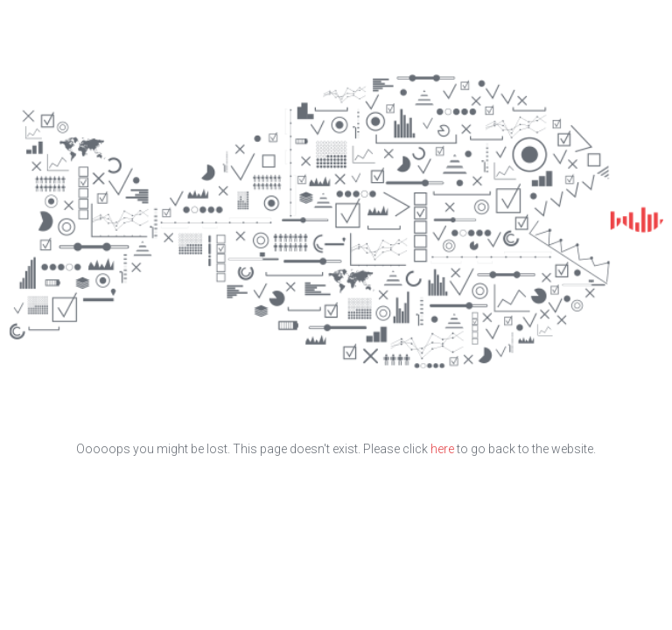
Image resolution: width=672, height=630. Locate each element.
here (442, 449)
